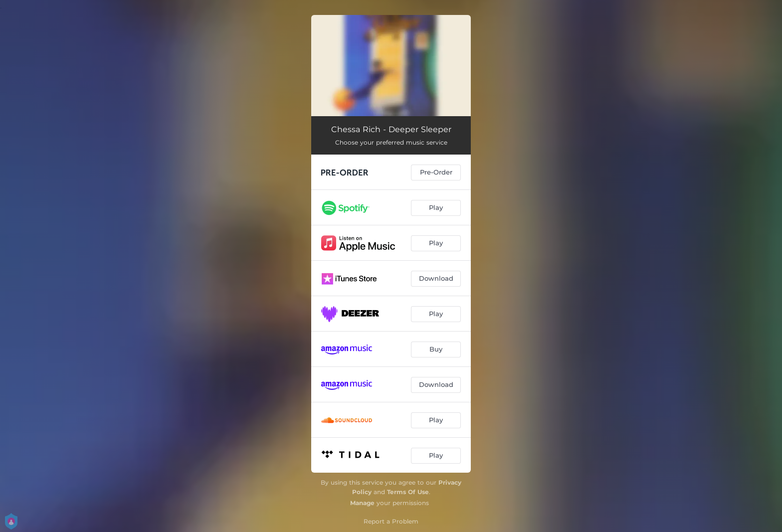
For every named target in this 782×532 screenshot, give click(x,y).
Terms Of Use (408, 492)
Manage (362, 503)
